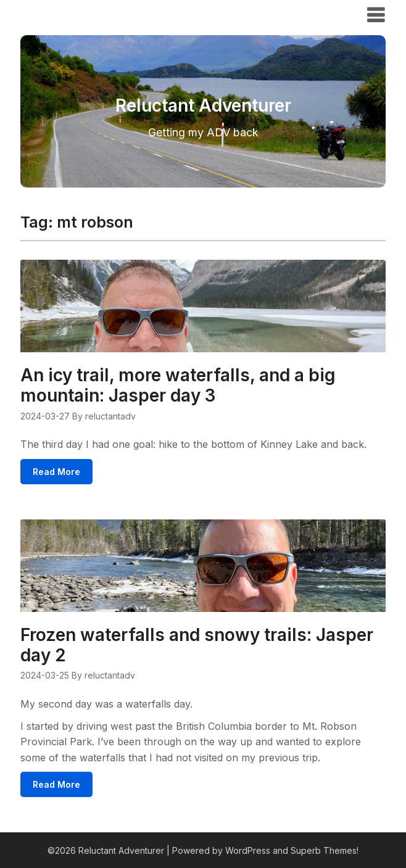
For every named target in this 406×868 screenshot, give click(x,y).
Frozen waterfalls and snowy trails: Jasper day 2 (197, 645)
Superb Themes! (325, 850)
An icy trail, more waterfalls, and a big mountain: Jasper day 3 (178, 385)
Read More (56, 472)
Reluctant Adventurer (90, 14)
